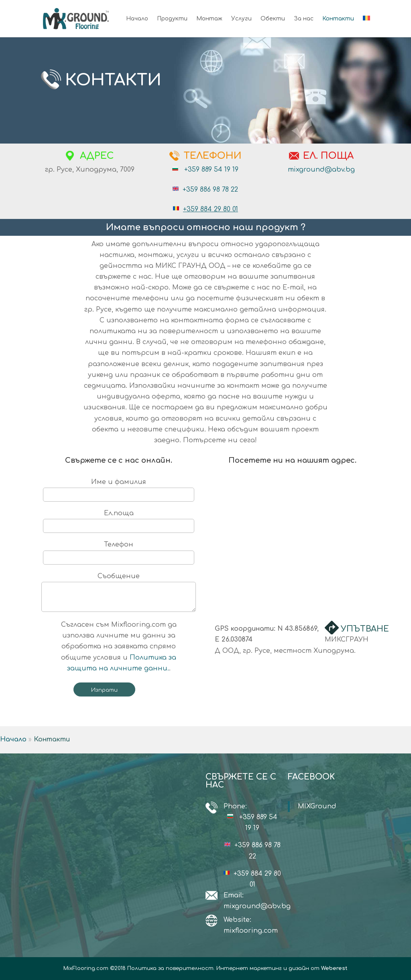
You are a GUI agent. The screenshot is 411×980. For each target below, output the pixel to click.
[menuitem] (366, 26)
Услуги (241, 19)
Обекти (273, 19)
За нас (304, 19)
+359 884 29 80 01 (211, 209)
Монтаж (209, 19)
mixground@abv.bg (321, 170)
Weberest (334, 968)
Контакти (338, 19)
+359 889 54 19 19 (211, 170)
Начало (137, 19)
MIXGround (317, 806)
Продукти (172, 19)
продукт (277, 227)
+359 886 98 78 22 (210, 190)
